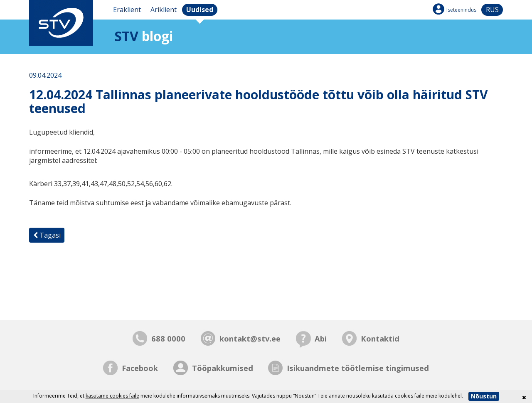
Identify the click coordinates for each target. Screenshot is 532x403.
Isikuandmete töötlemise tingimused (358, 368)
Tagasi (47, 235)
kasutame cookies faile (112, 396)
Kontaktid (380, 338)
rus (492, 10)
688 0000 (168, 338)
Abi (321, 338)
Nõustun (484, 396)
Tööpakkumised (223, 368)
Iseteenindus (461, 10)
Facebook (140, 368)
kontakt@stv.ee (250, 338)
